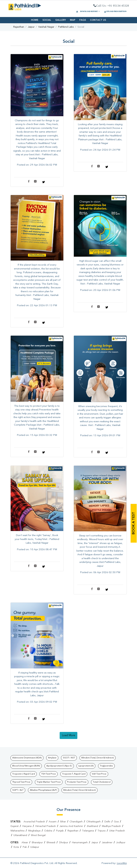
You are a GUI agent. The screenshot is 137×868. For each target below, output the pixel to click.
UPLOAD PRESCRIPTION (115, 11)
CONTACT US (98, 20)
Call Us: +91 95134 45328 (111, 6)
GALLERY (61, 20)
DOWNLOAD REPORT (87, 11)
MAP (73, 20)
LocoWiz (122, 863)
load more (68, 735)
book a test (134, 523)
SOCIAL (47, 20)
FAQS (83, 20)
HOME (35, 20)
